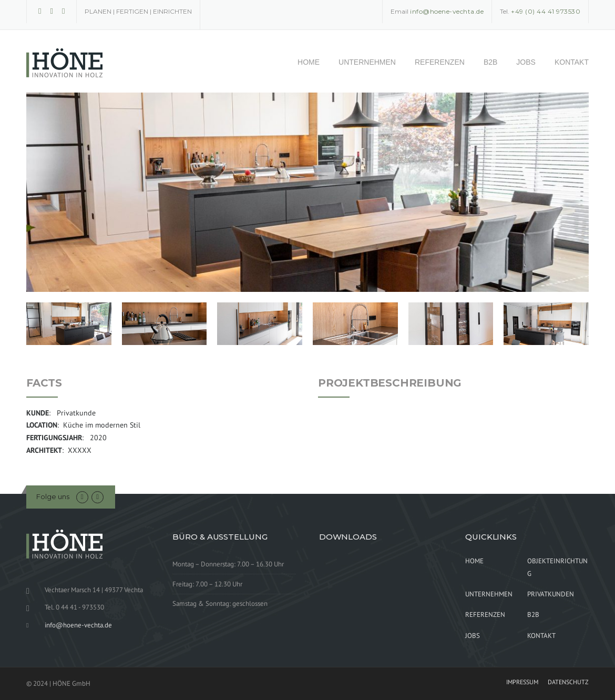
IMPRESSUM (522, 682)
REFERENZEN (440, 62)
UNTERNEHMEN (367, 62)
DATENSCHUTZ (568, 682)
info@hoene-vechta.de (78, 625)
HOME (309, 62)
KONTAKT (572, 62)
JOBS (526, 62)
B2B (490, 62)
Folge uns (53, 496)
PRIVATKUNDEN (551, 594)
